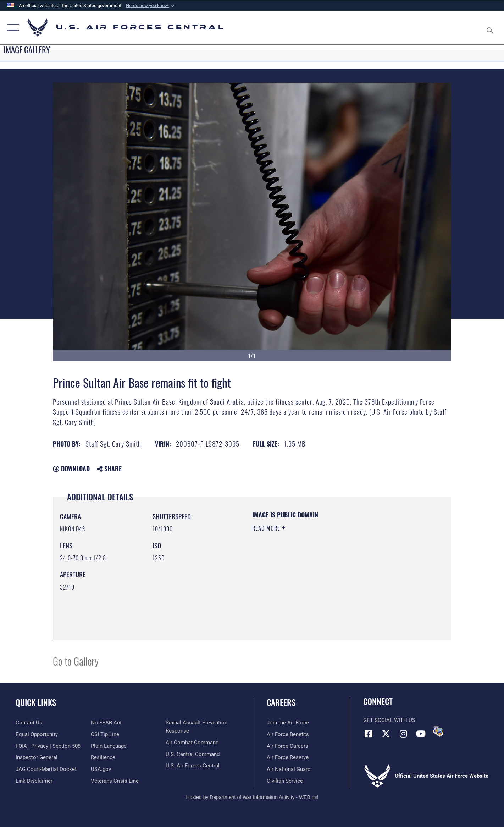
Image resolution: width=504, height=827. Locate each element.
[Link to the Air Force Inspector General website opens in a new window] (37, 757)
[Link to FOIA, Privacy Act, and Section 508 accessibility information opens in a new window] (48, 746)
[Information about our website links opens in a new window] (34, 781)
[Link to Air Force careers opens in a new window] (287, 746)
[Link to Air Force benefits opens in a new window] (288, 734)
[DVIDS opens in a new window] (438, 732)
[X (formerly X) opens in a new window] (386, 734)
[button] (151, 6)
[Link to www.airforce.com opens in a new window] (288, 723)
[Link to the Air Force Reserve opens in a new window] (288, 757)
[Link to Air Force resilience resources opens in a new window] (103, 757)
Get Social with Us (389, 720)
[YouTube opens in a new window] (421, 734)
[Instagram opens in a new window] (403, 734)
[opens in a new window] (109, 746)
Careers (281, 702)
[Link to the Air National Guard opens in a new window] (289, 769)
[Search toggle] (491, 28)
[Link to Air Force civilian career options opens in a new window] (285, 781)
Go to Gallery (76, 661)
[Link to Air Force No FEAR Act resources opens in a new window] (106, 723)
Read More (267, 528)
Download (71, 469)
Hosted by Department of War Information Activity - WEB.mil (252, 797)
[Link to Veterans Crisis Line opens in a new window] (115, 781)
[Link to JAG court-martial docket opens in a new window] (46, 769)
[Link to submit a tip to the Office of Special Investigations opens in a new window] (105, 734)
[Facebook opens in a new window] (369, 734)
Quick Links (36, 702)
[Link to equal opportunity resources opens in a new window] (37, 734)
